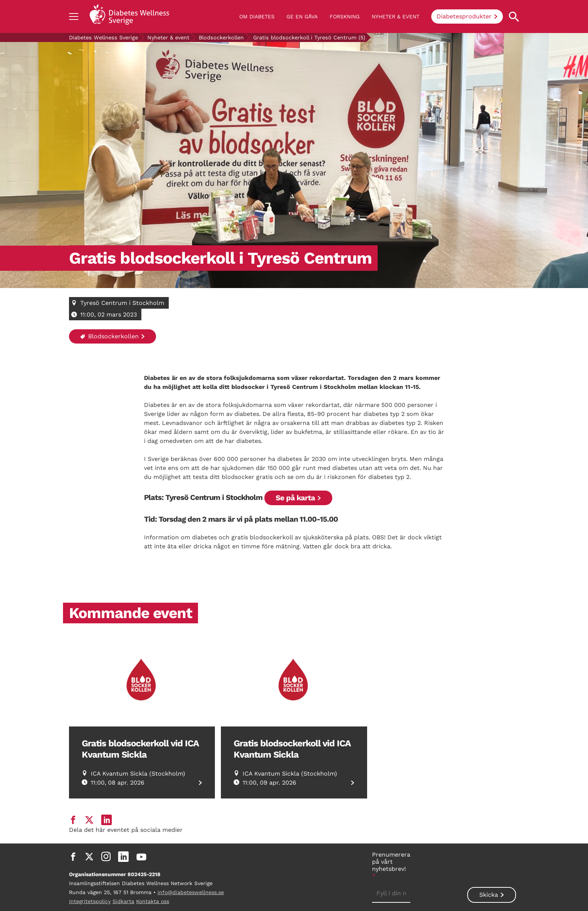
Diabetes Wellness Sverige (103, 38)
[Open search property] (514, 17)
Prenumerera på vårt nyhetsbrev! (391, 865)
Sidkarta (123, 901)
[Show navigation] (74, 17)
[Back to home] (129, 17)
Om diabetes (257, 17)
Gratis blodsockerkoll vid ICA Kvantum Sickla (140, 749)
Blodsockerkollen (221, 38)
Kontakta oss (153, 901)
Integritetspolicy (90, 901)
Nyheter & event (395, 17)
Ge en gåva (302, 17)
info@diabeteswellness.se (191, 892)
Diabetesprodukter (464, 16)
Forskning (345, 17)
